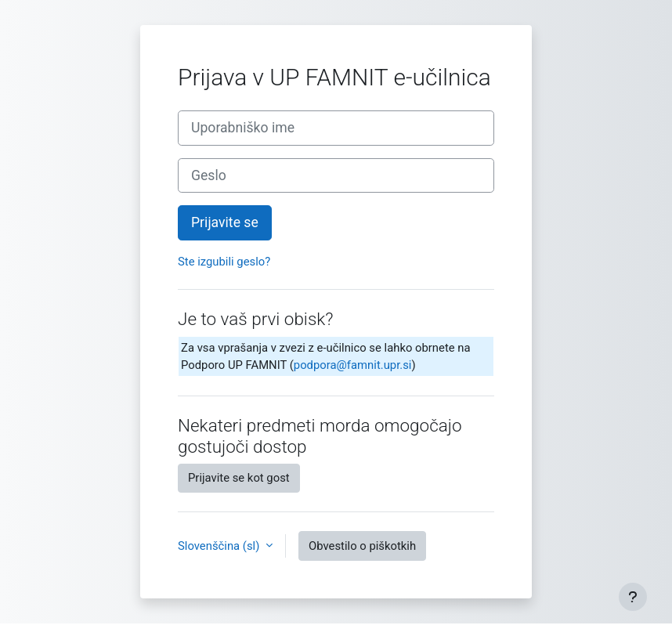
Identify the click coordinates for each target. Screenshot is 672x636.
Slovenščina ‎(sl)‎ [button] (220, 546)
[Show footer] (633, 597)
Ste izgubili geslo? (224, 262)
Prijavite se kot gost (239, 478)
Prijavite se (225, 222)
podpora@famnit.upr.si (353, 365)
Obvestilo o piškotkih (362, 546)
